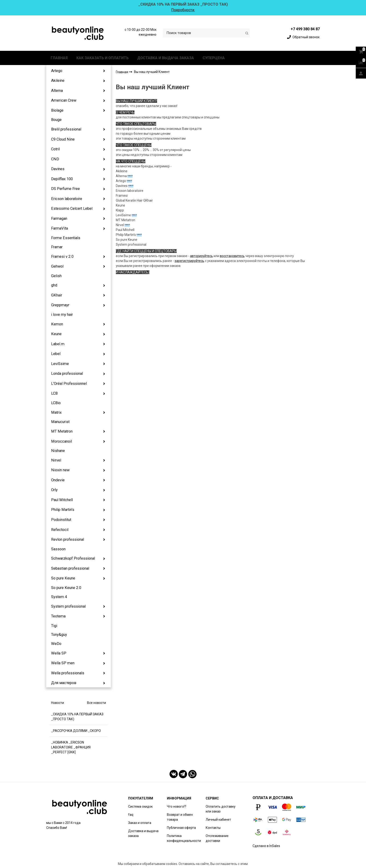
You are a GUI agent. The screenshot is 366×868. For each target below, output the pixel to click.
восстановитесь (232, 256)
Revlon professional (68, 539)
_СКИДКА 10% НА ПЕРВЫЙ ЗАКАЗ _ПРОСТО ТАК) (77, 717)
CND (55, 159)
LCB (54, 393)
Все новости (97, 703)
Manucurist (60, 422)
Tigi (54, 626)
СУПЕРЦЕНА (214, 58)
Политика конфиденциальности (184, 838)
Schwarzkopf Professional (73, 558)
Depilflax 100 (62, 179)
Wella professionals (68, 673)
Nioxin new (60, 470)
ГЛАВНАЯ (59, 58)
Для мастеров (64, 683)
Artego (57, 71)
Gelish (56, 276)
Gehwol (57, 266)
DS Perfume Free (65, 189)
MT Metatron (62, 431)
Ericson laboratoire (67, 199)
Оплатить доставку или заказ (221, 809)
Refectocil (60, 530)
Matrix (56, 412)
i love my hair (62, 315)
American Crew (64, 100)
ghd (54, 285)
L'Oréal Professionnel (69, 384)
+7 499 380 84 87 (305, 29)
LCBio (56, 403)
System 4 (59, 597)
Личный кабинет (218, 820)
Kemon (57, 324)
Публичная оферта (181, 828)
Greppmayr (60, 305)
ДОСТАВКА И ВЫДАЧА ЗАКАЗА (166, 58)
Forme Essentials (66, 238)
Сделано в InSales (266, 846)
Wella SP (59, 653)
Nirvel (56, 460)
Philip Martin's (63, 510)
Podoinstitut (61, 520)
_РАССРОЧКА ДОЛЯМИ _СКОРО (76, 731)
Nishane (58, 451)
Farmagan (59, 219)
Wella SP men (63, 663)
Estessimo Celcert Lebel (72, 208)
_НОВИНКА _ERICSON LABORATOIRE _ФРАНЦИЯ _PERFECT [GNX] (71, 747)
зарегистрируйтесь (189, 261)
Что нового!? (177, 806)
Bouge (56, 120)
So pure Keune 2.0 (66, 588)
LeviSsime (60, 364)
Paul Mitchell (62, 500)
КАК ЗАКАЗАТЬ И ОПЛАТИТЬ (102, 58)
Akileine (58, 81)
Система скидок (140, 806)
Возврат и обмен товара (180, 817)
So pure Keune (63, 578)
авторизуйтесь (201, 256)
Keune (56, 334)
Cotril (55, 149)
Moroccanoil (62, 441)
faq (131, 815)
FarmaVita (60, 228)
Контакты (213, 828)
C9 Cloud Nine (63, 139)
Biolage (57, 110)
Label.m (58, 344)
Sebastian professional (70, 568)
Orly (54, 490)
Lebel (56, 354)
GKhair (57, 295)
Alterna (57, 91)
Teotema (58, 616)
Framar (57, 247)
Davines (58, 169)
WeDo (56, 644)
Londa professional (67, 374)
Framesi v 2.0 (62, 257)
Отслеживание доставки (217, 838)
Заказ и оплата (140, 823)
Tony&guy (59, 635)
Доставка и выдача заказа (143, 833)
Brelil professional (66, 129)
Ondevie (58, 480)
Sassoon (58, 549)
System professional (68, 606)
